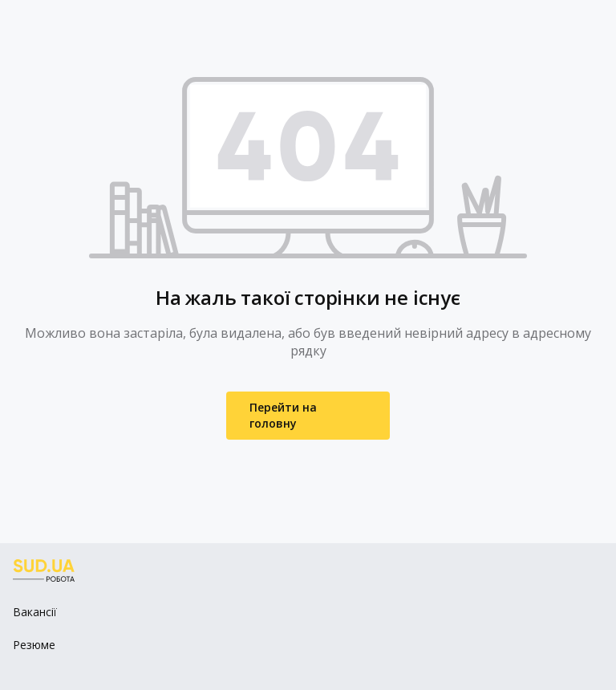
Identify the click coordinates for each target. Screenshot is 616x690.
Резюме (34, 645)
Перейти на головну (283, 415)
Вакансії (35, 612)
